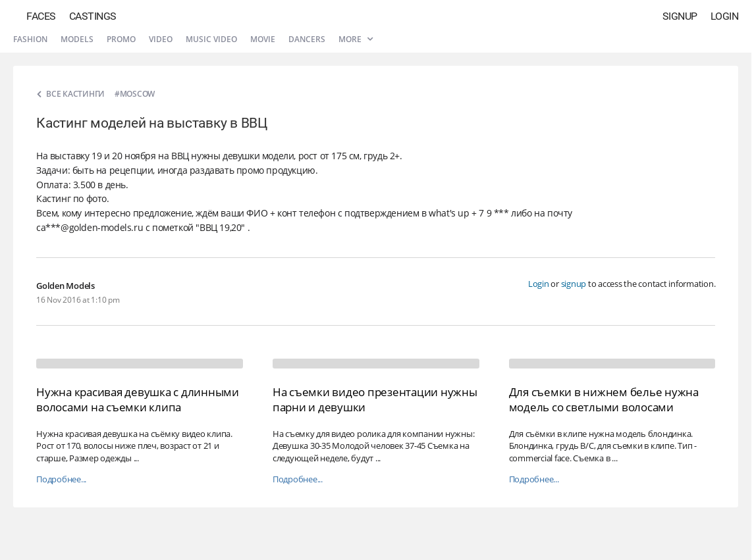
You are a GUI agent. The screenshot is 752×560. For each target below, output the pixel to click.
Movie (263, 39)
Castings (93, 16)
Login (725, 16)
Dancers (307, 39)
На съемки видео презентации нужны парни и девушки (375, 399)
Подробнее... (61, 479)
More (356, 39)
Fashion (30, 39)
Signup (680, 16)
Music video (211, 39)
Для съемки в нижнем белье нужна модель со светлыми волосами (604, 399)
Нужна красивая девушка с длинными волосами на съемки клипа (138, 399)
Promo (121, 39)
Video (161, 39)
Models (77, 39)
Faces (41, 16)
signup (574, 284)
